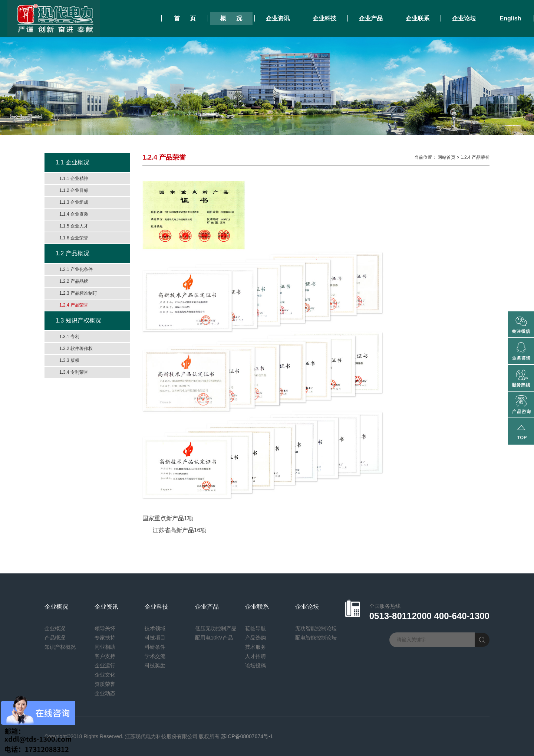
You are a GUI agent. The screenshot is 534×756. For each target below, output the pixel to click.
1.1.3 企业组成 (74, 202)
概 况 (231, 18)
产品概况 (55, 638)
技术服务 (256, 647)
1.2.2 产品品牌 (74, 281)
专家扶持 (105, 638)
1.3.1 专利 (69, 337)
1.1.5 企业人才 (74, 226)
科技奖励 (155, 665)
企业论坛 (464, 18)
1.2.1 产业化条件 (76, 269)
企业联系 (418, 18)
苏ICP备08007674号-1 (247, 736)
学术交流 (155, 656)
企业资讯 (278, 18)
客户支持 (105, 656)
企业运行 (105, 665)
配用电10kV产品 (214, 638)
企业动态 (105, 693)
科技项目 (155, 638)
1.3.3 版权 (69, 360)
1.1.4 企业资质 (74, 214)
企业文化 (105, 675)
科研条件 (155, 647)
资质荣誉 (105, 684)
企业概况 (56, 607)
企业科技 (324, 18)
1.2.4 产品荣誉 (74, 305)
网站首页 (446, 157)
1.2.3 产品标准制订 (78, 293)
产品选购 (256, 638)
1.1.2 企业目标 (74, 190)
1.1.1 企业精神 (74, 179)
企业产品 (371, 18)
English (511, 18)
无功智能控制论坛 (316, 628)
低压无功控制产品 (216, 628)
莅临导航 (256, 628)
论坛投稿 (256, 665)
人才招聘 (256, 656)
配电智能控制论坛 (316, 638)
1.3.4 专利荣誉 (74, 372)
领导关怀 (105, 628)
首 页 (185, 18)
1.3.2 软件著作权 (76, 348)
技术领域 (155, 628)
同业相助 (105, 647)
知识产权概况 (60, 647)
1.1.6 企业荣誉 (74, 238)
